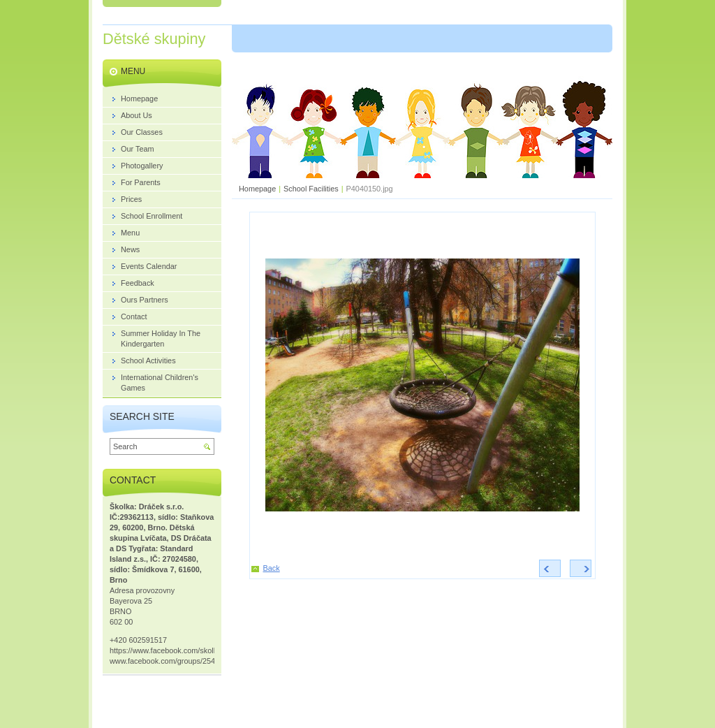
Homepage (257, 189)
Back (272, 568)
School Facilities (311, 189)
